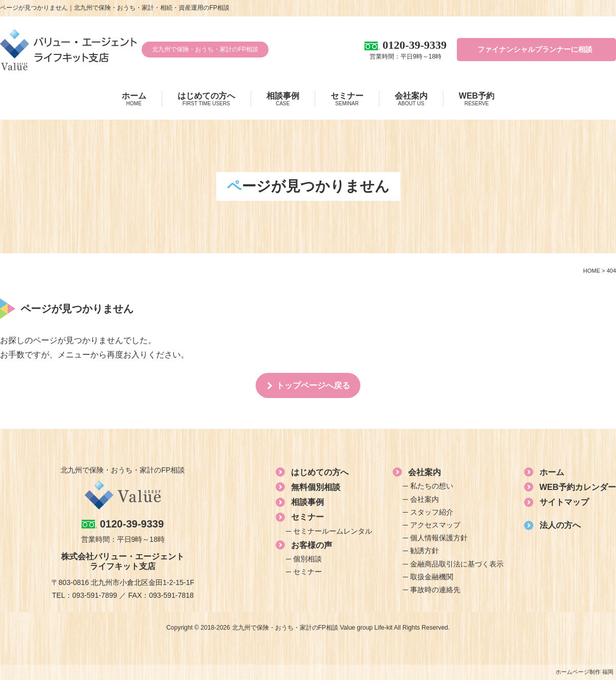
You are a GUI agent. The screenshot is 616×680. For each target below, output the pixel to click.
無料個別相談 (316, 487)
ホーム (134, 99)
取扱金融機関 (432, 577)
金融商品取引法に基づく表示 (457, 564)
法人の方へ (560, 525)
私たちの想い (432, 486)
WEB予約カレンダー (578, 487)
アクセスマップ (435, 525)
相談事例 (283, 99)
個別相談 (307, 559)
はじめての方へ (206, 99)
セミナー (347, 99)
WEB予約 (477, 99)
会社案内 (411, 99)
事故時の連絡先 (435, 590)
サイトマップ (564, 502)
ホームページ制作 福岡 (584, 672)
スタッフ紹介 (432, 512)
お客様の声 (312, 545)
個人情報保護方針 (439, 538)
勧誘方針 (425, 551)
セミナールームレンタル (333, 531)
